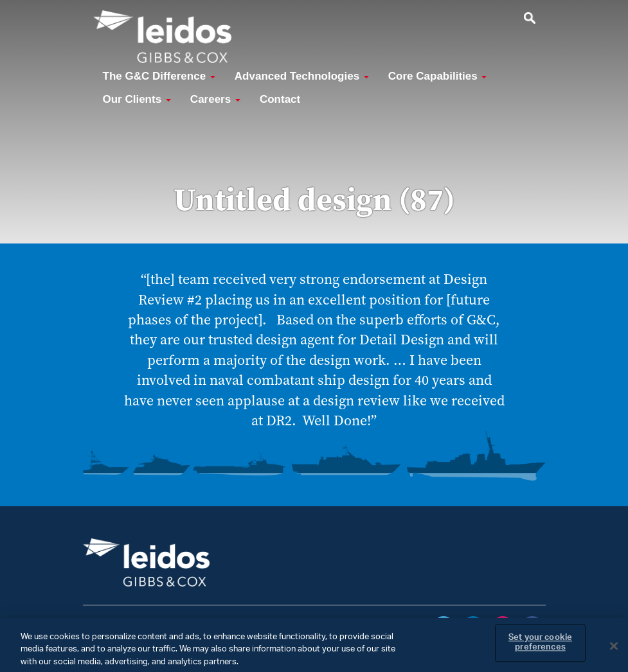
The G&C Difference (159, 76)
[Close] (614, 650)
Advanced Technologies (302, 76)
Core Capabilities (438, 76)
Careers (215, 99)
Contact (280, 99)
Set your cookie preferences (540, 647)
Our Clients (137, 99)
